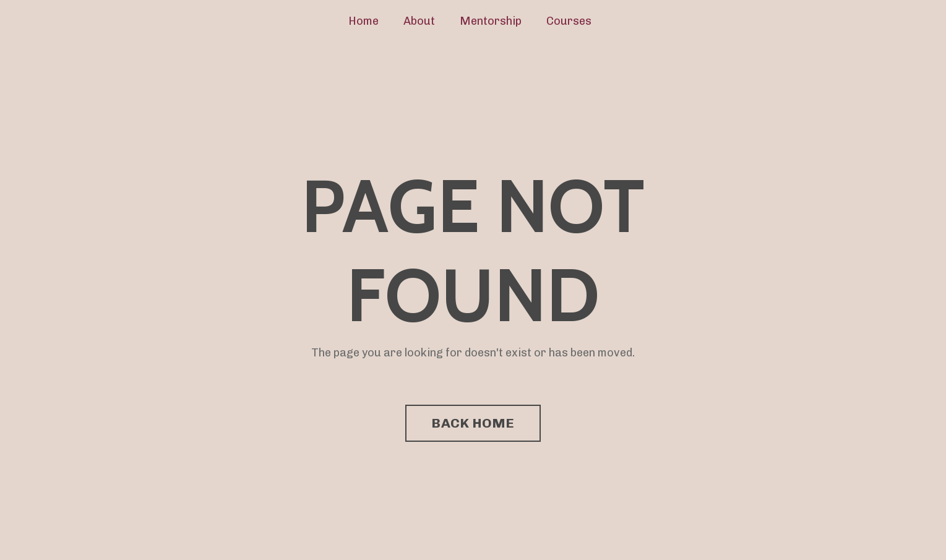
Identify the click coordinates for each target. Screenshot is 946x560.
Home (363, 21)
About (419, 21)
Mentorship (491, 21)
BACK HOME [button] (473, 423)
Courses (569, 21)
